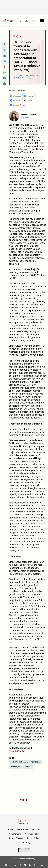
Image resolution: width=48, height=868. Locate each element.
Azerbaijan (15, 767)
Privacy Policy (33, 838)
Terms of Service (16, 838)
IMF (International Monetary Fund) (25, 762)
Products (36, 829)
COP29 (28, 767)
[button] (4, 44)
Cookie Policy (24, 843)
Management (23, 829)
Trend (42, 146)
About (11, 829)
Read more (25, 118)
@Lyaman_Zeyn (17, 751)
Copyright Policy (32, 834)
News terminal (15, 834)
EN (33, 21)
